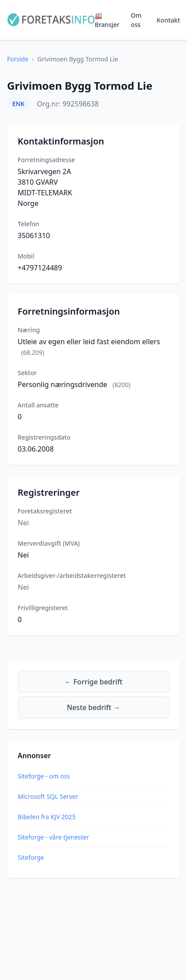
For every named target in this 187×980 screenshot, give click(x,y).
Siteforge (31, 857)
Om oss (136, 20)
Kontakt (168, 20)
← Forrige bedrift (93, 682)
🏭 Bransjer (107, 20)
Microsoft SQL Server (48, 796)
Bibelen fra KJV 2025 (47, 817)
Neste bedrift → (94, 707)
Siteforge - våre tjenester (53, 837)
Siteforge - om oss (44, 776)
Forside (18, 59)
